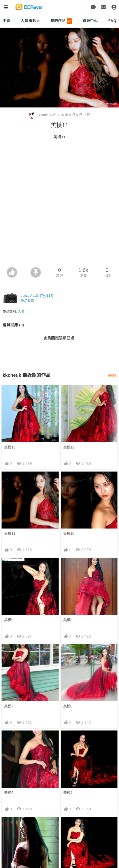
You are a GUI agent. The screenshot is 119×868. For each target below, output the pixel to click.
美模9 (9, 620)
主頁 (6, 21)
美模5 (9, 793)
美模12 (69, 447)
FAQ (112, 21)
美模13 (10, 447)
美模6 (68, 706)
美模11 (10, 534)
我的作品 (61, 21)
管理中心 (90, 21)
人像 (21, 312)
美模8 (68, 620)
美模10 (69, 534)
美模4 (68, 793)
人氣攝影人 (30, 21)
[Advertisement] (60, 205)
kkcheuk (41, 115)
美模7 (9, 706)
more (112, 375)
